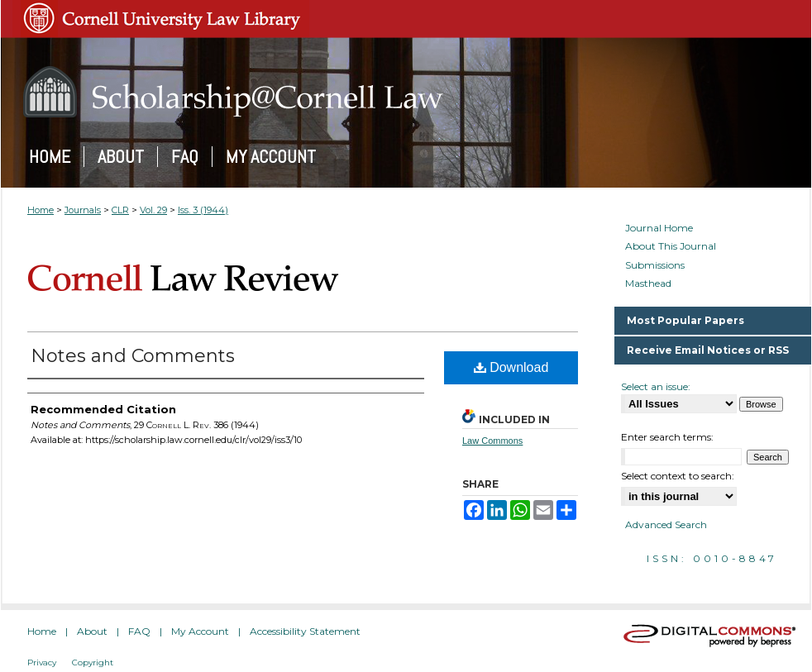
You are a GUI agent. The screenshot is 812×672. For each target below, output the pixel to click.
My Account (200, 631)
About (92, 631)
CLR (120, 210)
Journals (83, 210)
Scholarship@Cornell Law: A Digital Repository (406, 92)
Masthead (648, 284)
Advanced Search (666, 524)
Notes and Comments (133, 356)
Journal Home (659, 228)
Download (511, 367)
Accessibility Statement (305, 631)
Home (41, 210)
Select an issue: (656, 386)
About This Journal (671, 246)
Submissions (655, 265)
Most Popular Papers (685, 320)
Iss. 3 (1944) (203, 210)
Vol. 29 (153, 210)
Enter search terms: (667, 437)
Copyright (93, 662)
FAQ (139, 631)
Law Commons (492, 441)
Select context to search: (678, 476)
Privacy (42, 662)
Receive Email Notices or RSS (708, 350)
